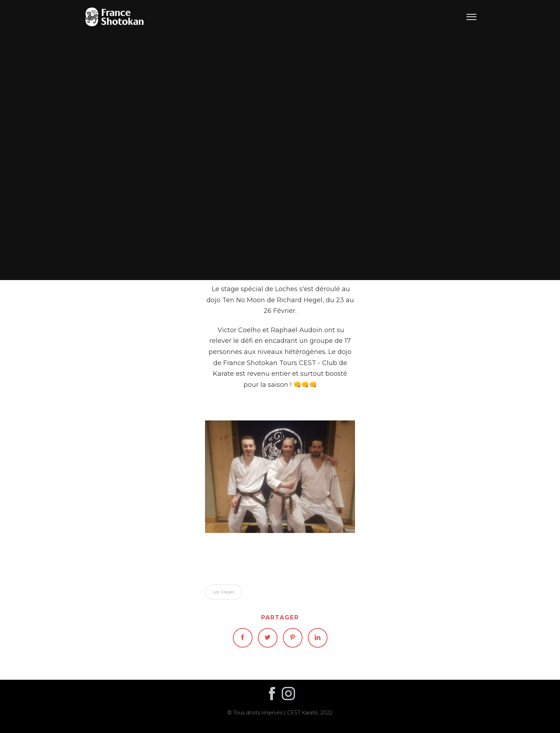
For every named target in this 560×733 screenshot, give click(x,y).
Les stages (280, 140)
